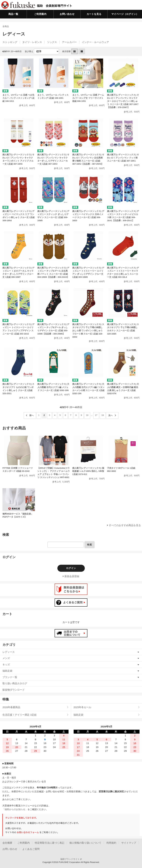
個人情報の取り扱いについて (85, 843)
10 (87, 415)
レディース (9, 652)
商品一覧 (13, 14)
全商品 (6, 26)
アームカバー (69, 42)
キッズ (6, 665)
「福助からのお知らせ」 (15, 809)
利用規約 (111, 843)
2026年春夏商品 (11, 707)
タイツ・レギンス (32, 42)
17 (96, 415)
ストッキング (10, 42)
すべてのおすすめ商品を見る (125, 525)
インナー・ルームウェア (95, 42)
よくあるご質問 (31, 849)
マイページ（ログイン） (125, 14)
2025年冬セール (82, 707)
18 (103, 415)
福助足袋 (7, 671)
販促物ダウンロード (14, 690)
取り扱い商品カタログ (15, 683)
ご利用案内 (40, 14)
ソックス (52, 42)
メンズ (6, 658)
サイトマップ (129, 843)
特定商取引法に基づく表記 (50, 843)
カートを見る (94, 14)
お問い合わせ (67, 14)
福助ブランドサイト (71, 859)
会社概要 (7, 843)
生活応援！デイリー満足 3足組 (20, 715)
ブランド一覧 (10, 677)
